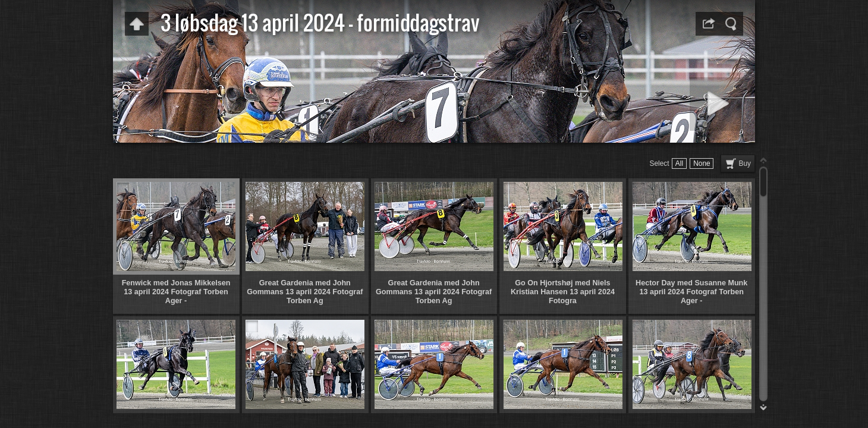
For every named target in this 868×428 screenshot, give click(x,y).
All (679, 163)
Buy (745, 163)
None (702, 163)
